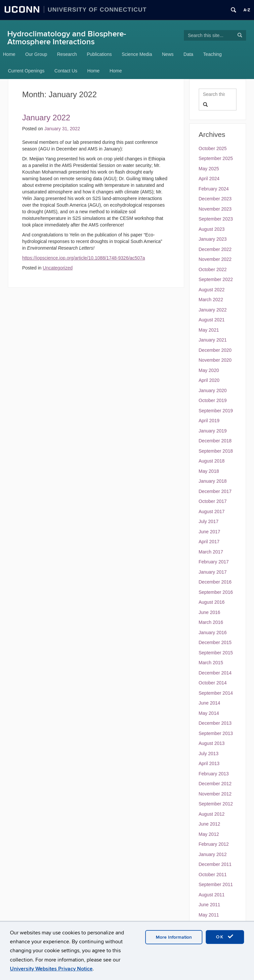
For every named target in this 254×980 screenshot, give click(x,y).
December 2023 (215, 199)
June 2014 (210, 703)
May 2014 (209, 713)
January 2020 (213, 390)
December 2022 (215, 249)
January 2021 (213, 340)
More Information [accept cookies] (174, 937)
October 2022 (213, 269)
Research (67, 54)
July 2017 (209, 521)
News (168, 54)
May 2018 (209, 471)
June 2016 (210, 612)
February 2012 (214, 844)
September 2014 (216, 693)
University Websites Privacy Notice (51, 969)
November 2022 (215, 259)
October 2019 (213, 400)
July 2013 (209, 754)
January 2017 (213, 572)
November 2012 (215, 794)
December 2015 (215, 642)
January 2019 (213, 431)
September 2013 (216, 733)
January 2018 (213, 481)
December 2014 (215, 673)
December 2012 (215, 784)
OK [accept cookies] (225, 937)
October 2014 (213, 683)
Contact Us (66, 71)
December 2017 (215, 491)
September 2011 (216, 884)
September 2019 (216, 411)
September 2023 (216, 219)
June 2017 (210, 532)
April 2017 (209, 542)
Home (9, 54)
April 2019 (209, 421)
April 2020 (209, 380)
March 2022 (211, 300)
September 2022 (216, 279)
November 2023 (215, 209)
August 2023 (212, 229)
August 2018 (212, 461)
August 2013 (212, 743)
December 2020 (215, 350)
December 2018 (215, 441)
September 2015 (216, 653)
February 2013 (214, 774)
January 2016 (213, 633)
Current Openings (26, 71)
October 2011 (213, 875)
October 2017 (213, 501)
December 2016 (215, 582)
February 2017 (214, 562)
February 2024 (214, 189)
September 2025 (216, 158)
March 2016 (211, 622)
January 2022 (213, 310)
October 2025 (213, 148)
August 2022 (212, 290)
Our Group (36, 54)
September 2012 (216, 804)
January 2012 (213, 854)
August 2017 (212, 511)
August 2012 (212, 814)
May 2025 (209, 169)
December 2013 (215, 723)
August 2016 (212, 602)
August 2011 (212, 895)
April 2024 (209, 179)
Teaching (212, 54)
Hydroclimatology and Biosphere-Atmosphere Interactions (67, 38)
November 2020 (215, 360)
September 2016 (216, 592)
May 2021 (209, 330)
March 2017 (211, 552)
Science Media (137, 54)
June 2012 (210, 824)
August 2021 (212, 320)
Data (189, 54)
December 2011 (215, 864)
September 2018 (216, 451)
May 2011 (209, 915)
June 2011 (210, 905)
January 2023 (213, 239)
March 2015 (211, 663)
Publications (99, 54)
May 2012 (209, 834)
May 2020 (209, 370)
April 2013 (209, 763)
